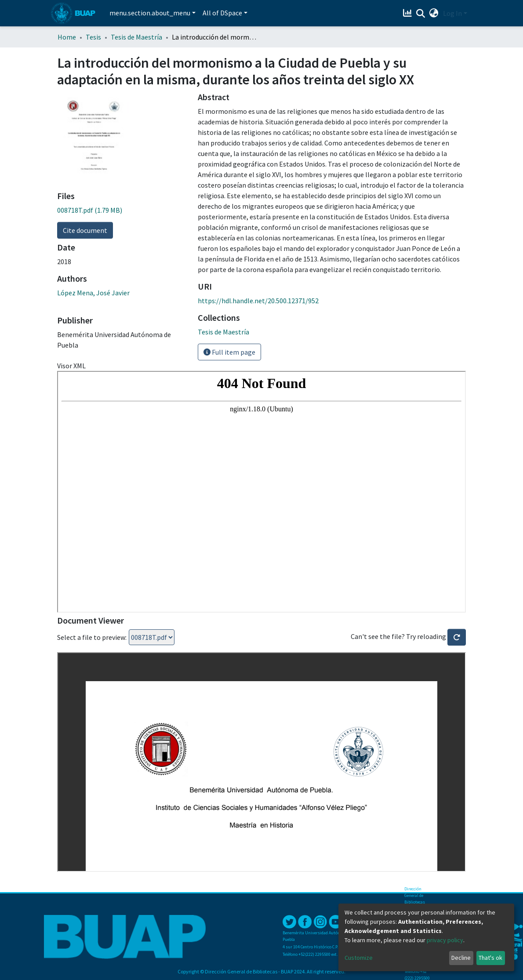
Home (67, 37)
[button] (434, 13)
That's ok (490, 958)
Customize (359, 958)
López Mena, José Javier (93, 293)
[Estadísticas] (409, 13)
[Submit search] (421, 14)
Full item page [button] (229, 352)
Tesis (93, 37)
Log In (452, 13)
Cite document (85, 230)
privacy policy (445, 940)
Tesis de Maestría (136, 37)
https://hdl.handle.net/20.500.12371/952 (258, 301)
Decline (461, 958)
